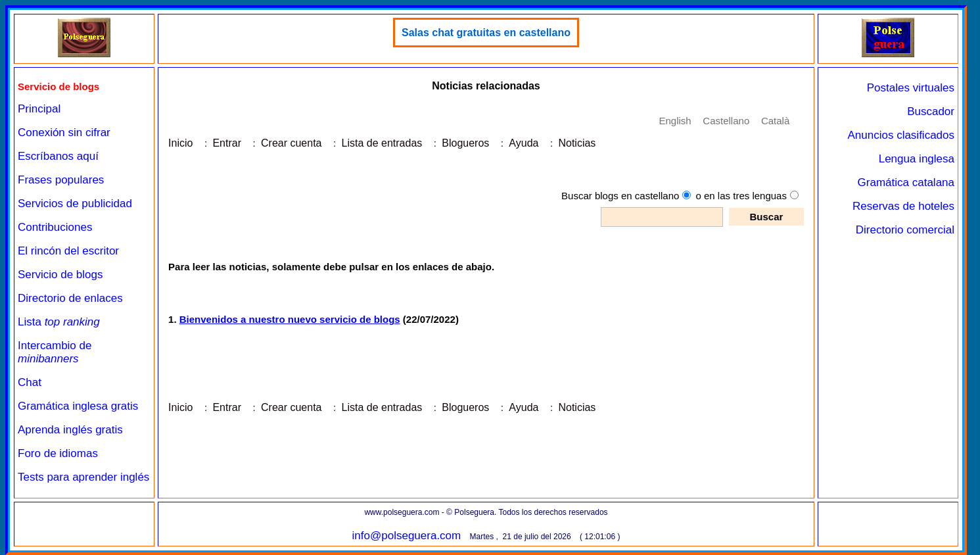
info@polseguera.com (407, 536)
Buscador (931, 111)
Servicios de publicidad (75, 204)
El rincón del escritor (68, 251)
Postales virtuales (911, 88)
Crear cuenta (292, 143)
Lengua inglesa (917, 159)
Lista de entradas (382, 143)
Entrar (227, 143)
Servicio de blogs (60, 275)
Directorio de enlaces (70, 298)
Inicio (180, 143)
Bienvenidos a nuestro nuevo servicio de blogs (290, 319)
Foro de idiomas (58, 453)
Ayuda (524, 143)
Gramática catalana (906, 182)
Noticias (577, 143)
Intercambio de (55, 352)
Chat (30, 382)
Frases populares (61, 180)
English (675, 121)
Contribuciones (55, 227)
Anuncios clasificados (901, 135)
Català (775, 121)
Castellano (726, 121)
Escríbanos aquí (58, 156)
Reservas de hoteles (903, 206)
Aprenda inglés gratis (70, 430)
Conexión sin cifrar (64, 133)
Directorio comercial (905, 230)
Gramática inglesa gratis (78, 406)
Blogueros (465, 143)
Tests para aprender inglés (83, 477)
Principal (39, 109)
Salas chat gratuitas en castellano (486, 33)
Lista (59, 322)
